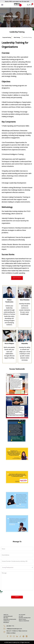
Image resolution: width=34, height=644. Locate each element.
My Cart (21, 616)
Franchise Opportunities (10, 619)
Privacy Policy (22, 619)
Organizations (15, 20)
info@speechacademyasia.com (14, 629)
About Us (6, 615)
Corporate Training (7, 37)
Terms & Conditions (24, 621)
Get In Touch (17, 278)
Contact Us (6, 621)
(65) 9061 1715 (10, 626)
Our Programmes (8, 616)
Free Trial (6, 618)
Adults (9, 20)
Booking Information (25, 618)
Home (5, 20)
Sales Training (17, 37)
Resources (6, 623)
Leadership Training (27, 37)
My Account (22, 615)
